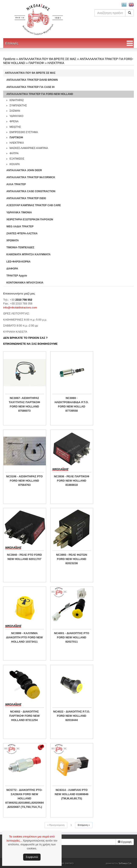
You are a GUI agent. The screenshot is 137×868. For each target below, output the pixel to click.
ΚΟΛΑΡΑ (15, 164)
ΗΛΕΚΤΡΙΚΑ (56, 63)
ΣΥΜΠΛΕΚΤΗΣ (18, 106)
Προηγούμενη (56, 825)
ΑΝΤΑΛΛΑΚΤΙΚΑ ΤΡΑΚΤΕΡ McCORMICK (31, 177)
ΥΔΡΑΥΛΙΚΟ (16, 116)
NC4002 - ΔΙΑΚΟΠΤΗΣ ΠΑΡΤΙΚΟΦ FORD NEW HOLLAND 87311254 (25, 716)
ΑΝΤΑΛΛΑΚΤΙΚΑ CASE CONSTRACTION (31, 191)
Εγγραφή (125, 842)
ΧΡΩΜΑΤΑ (13, 240)
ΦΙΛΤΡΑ (14, 153)
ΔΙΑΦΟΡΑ (12, 269)
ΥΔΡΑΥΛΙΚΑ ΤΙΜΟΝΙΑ (19, 212)
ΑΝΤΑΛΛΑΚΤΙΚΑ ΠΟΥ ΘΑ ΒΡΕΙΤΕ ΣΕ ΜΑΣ (48, 59)
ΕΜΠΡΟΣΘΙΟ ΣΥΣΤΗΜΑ (24, 132)
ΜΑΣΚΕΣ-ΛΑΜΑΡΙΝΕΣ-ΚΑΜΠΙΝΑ (29, 148)
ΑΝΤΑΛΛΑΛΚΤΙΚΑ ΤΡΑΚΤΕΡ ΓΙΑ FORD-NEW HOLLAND (40, 94)
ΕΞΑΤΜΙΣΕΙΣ (17, 159)
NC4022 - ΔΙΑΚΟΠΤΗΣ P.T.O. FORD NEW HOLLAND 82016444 (71, 716)
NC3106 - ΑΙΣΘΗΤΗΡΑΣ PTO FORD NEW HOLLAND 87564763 (24, 481)
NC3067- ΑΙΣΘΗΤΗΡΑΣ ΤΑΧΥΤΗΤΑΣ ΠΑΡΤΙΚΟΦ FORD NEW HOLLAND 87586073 (24, 404)
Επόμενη (84, 825)
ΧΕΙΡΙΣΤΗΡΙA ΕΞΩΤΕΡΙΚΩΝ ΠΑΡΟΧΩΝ (30, 219)
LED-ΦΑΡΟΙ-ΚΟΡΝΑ (18, 262)
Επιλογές (12, 43)
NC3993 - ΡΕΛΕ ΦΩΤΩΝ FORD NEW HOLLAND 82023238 (72, 559)
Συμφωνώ (32, 857)
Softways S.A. (125, 863)
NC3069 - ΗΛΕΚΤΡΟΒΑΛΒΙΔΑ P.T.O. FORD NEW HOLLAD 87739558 (72, 404)
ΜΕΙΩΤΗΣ (15, 127)
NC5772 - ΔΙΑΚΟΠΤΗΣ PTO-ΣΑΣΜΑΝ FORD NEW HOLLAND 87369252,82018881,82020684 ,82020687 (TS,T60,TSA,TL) (24, 798)
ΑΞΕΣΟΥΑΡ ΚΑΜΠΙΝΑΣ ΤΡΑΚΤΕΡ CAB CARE (34, 205)
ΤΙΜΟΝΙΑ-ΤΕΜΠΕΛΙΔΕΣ (20, 247)
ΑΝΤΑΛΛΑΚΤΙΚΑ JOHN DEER (24, 170)
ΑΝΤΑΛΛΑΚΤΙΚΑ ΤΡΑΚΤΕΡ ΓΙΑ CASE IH (30, 87)
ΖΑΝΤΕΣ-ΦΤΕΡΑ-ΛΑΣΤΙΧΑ (22, 233)
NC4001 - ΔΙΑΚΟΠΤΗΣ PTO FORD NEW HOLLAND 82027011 (71, 637)
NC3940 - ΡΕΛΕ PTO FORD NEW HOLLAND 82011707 (24, 557)
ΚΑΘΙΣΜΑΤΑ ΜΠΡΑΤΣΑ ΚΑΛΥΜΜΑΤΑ (28, 254)
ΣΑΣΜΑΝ (15, 111)
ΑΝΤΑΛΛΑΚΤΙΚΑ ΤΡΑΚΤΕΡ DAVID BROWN (32, 80)
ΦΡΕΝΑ (14, 121)
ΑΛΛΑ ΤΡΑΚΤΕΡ (16, 184)
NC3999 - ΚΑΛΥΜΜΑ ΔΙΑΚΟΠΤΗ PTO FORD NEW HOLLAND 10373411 (24, 637)
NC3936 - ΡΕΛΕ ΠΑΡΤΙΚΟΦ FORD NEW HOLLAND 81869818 (72, 481)
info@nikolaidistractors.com (20, 308)
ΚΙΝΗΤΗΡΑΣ (17, 100)
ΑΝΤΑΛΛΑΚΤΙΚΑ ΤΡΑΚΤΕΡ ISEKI (26, 198)
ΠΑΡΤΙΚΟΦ (36, 63)
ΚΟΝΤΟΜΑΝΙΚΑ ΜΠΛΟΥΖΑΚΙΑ (25, 283)
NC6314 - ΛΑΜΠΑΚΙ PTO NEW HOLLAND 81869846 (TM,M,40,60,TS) (72, 794)
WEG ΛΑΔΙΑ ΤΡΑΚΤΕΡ (20, 226)
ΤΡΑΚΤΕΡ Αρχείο (17, 276)
